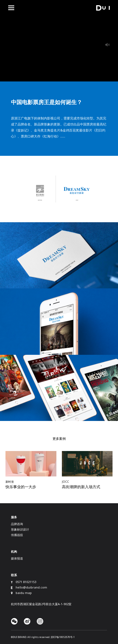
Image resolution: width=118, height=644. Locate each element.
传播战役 (17, 535)
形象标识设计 (20, 529)
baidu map (24, 593)
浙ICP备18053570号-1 (63, 637)
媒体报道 (17, 558)
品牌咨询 (17, 524)
